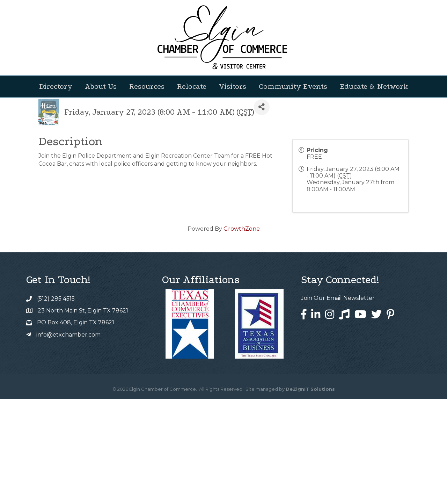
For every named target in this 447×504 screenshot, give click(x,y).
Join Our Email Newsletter (338, 403)
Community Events (293, 86)
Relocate (192, 86)
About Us (101, 86)
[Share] (262, 212)
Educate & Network (374, 86)
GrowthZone (242, 334)
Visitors (233, 86)
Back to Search (58, 200)
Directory (56, 86)
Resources (147, 86)
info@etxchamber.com (68, 440)
